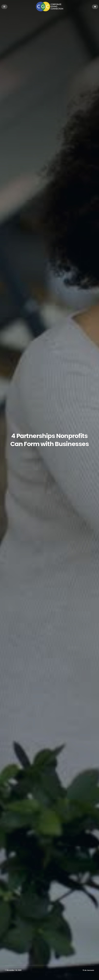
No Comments (89, 970)
